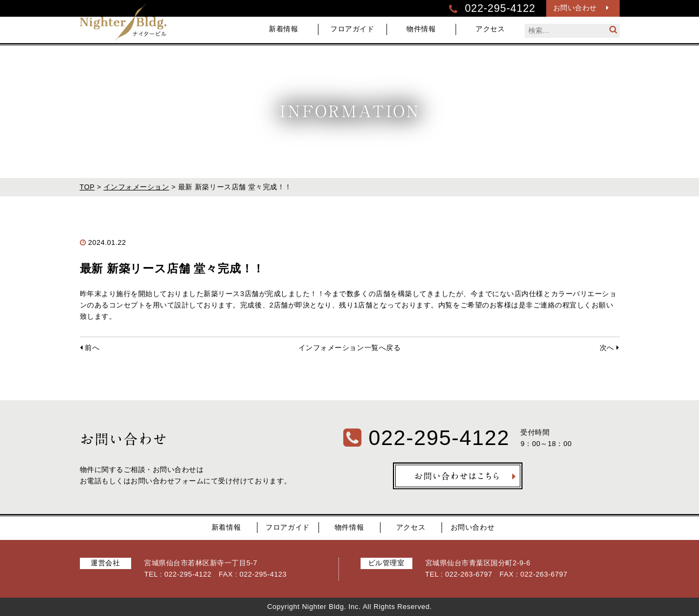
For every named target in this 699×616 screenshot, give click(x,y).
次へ (610, 348)
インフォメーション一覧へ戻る (350, 348)
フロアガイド (352, 29)
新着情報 (283, 29)
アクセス (490, 29)
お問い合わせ (581, 8)
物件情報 (421, 29)
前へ (90, 348)
